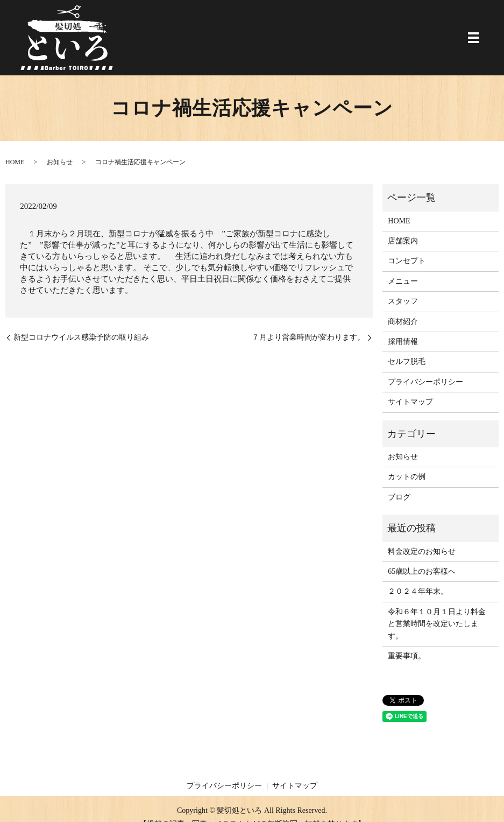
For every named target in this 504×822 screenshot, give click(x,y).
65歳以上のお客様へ (422, 571)
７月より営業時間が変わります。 (308, 337)
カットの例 (407, 477)
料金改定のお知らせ (422, 551)
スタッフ (403, 301)
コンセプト (407, 261)
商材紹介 (403, 322)
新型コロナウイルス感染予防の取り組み (81, 337)
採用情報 (403, 342)
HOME (15, 162)
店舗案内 (403, 241)
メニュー (403, 281)
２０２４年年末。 (418, 591)
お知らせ (60, 162)
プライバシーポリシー (425, 382)
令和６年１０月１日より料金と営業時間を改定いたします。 (437, 624)
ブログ (399, 497)
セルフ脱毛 (407, 361)
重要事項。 (407, 656)
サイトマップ (410, 402)
